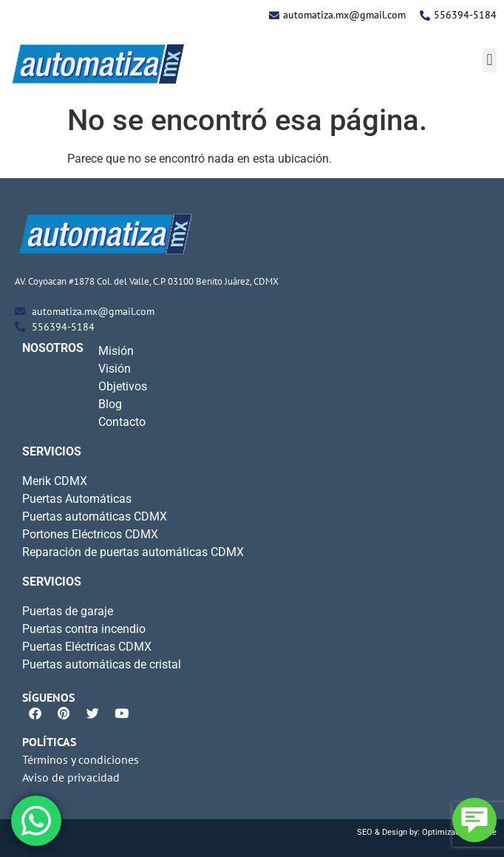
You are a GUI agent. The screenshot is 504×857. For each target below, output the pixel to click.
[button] (490, 60)
